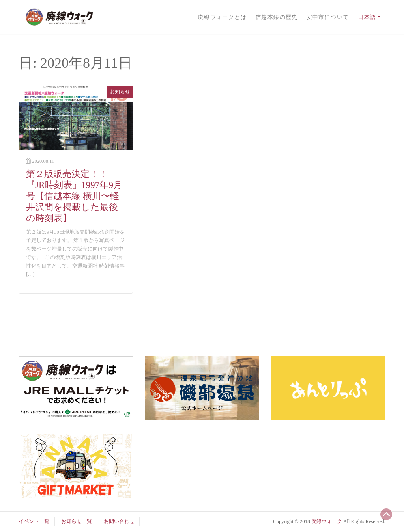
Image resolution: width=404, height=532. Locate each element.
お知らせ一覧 (77, 521)
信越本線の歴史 (277, 17)
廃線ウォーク (327, 521)
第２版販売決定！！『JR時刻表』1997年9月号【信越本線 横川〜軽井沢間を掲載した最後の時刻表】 (74, 196)
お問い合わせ (119, 521)
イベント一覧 (34, 521)
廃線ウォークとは (223, 17)
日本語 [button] (367, 17)
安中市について (328, 17)
